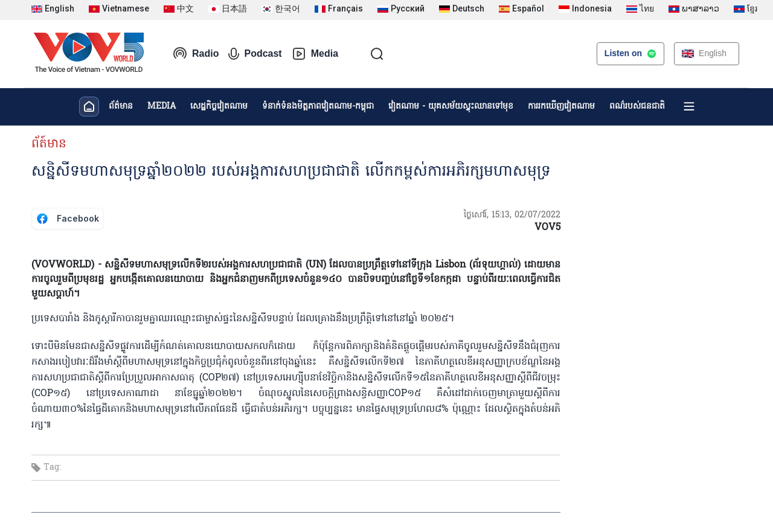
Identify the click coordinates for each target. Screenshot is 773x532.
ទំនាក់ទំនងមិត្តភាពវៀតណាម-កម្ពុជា (318, 107)
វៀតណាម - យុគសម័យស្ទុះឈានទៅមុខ (451, 107)
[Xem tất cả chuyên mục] (689, 106)
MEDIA (162, 107)
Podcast (255, 54)
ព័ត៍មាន (49, 144)
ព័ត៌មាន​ (121, 107)
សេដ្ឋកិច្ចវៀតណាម (219, 107)
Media (315, 54)
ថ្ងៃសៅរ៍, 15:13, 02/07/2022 (512, 215)
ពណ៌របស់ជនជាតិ (637, 107)
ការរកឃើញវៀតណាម (561, 107)
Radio (196, 54)
